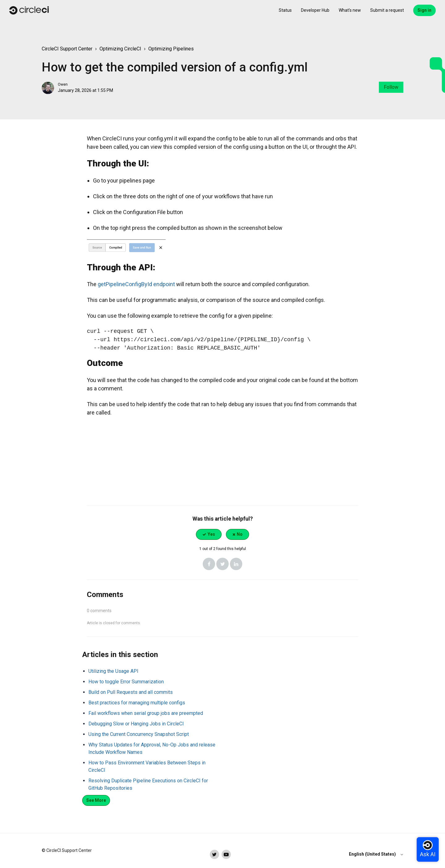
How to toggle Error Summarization (126, 682)
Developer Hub (315, 10)
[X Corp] (222, 564)
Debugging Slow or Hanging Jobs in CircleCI (136, 724)
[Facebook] (209, 564)
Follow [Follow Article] (391, 87)
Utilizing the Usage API (113, 671)
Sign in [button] (424, 10)
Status (285, 10)
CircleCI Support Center (67, 49)
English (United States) (373, 854)
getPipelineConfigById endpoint (136, 284)
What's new (350, 10)
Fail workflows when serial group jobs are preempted (146, 713)
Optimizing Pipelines (171, 49)
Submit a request (387, 10)
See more (96, 800)
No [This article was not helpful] (240, 534)
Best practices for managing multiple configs (137, 703)
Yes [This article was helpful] (211, 534)
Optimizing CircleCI (120, 49)
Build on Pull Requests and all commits (131, 692)
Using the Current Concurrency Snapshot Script (139, 734)
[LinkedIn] (236, 564)
